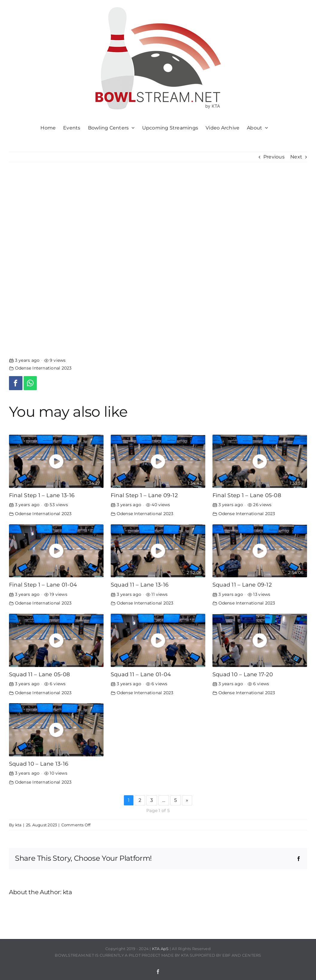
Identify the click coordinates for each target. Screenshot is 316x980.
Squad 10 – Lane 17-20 (243, 674)
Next (296, 157)
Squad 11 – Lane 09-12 (242, 585)
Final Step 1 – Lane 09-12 (144, 495)
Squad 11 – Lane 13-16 (140, 585)
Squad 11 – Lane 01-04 (141, 674)
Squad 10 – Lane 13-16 (39, 764)
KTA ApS (160, 949)
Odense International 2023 (43, 368)
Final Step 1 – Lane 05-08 (247, 495)
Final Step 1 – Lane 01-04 (43, 585)
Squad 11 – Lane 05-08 (39, 674)
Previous (274, 157)
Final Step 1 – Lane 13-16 (42, 495)
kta (19, 825)
